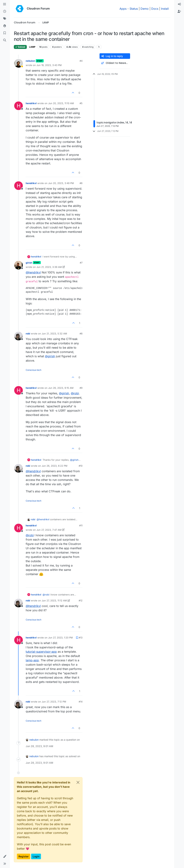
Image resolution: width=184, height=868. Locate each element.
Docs (155, 9)
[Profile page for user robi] (19, 336)
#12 (81, 600)
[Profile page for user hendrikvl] (19, 106)
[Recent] (5, 12)
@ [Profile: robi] (75, 393)
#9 (81, 388)
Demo (145, 9)
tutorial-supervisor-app (41, 652)
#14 (81, 702)
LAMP (32, 47)
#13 (81, 638)
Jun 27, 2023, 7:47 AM (49, 530)
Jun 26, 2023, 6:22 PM (55, 466)
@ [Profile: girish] (50, 356)
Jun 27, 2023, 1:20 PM (60, 638)
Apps (123, 9)
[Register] (179, 12)
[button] (5, 856)
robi (28, 334)
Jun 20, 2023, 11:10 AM (61, 103)
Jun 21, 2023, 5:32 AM (54, 334)
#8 (81, 334)
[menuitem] (179, 4)
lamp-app (32, 660)
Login (36, 856)
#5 (81, 103)
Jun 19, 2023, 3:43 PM (49, 65)
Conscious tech (34, 370)
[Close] (78, 782)
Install (165, 9)
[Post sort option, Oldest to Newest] (115, 63)
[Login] (179, 4)
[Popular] (5, 26)
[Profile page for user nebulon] (19, 63)
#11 (81, 525)
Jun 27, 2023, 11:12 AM (54, 600)
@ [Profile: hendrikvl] (33, 272)
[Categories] (5, 4)
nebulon (30, 61)
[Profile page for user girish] (19, 265)
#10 (81, 466)
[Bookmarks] (5, 33)
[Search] (5, 40)
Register (24, 856)
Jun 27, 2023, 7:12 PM (54, 702)
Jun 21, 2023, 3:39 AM (49, 267)
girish (29, 263)
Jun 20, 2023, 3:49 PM (61, 183)
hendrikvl (31, 103)
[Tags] (5, 19)
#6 (81, 183)
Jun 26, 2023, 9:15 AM (61, 388)
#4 (81, 61)
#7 (81, 263)
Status (134, 9)
